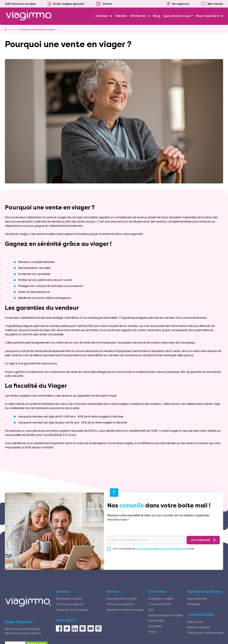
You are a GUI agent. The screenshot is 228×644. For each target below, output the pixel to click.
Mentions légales (199, 629)
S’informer (157, 593)
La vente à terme (159, 605)
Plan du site (195, 623)
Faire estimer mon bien (122, 600)
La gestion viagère (161, 600)
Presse (153, 633)
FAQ (151, 611)
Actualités (155, 627)
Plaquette (194, 605)
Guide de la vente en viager (125, 611)
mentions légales (145, 550)
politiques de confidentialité (172, 550)
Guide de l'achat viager (72, 611)
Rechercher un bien (69, 600)
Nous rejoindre (197, 600)
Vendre (113, 593)
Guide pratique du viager (165, 616)
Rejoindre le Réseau (205, 593)
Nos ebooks (156, 622)
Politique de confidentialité (205, 634)
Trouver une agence (69, 605)
